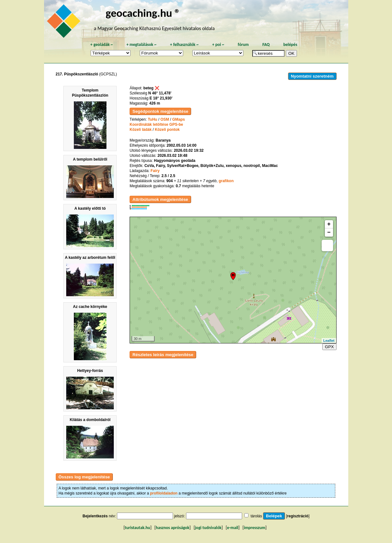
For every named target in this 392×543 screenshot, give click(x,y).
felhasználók (184, 45)
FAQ (266, 45)
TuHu (152, 119)
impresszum (254, 528)
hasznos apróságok (172, 528)
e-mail (232, 528)
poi (218, 45)
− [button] (329, 233)
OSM (165, 119)
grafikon (226, 181)
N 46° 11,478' (160, 93)
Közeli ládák (141, 130)
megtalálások (141, 45)
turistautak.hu (138, 528)
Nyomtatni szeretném (312, 76)
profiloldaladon (164, 493)
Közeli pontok (167, 130)
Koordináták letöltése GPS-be (156, 125)
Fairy (155, 171)
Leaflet (329, 341)
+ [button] (329, 224)
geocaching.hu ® (143, 13)
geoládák (102, 45)
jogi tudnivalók (208, 528)
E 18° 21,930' (161, 98)
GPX (329, 347)
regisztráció (298, 516)
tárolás (256, 516)
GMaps (179, 119)
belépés (290, 45)
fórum (243, 45)
